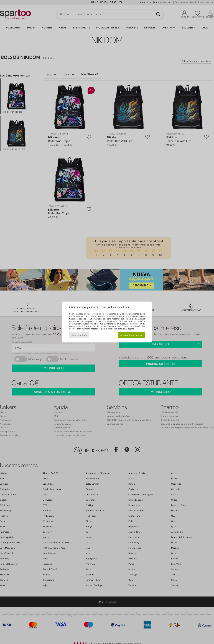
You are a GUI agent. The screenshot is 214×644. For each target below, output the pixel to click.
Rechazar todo (79, 335)
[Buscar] (158, 14)
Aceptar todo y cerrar (131, 335)
